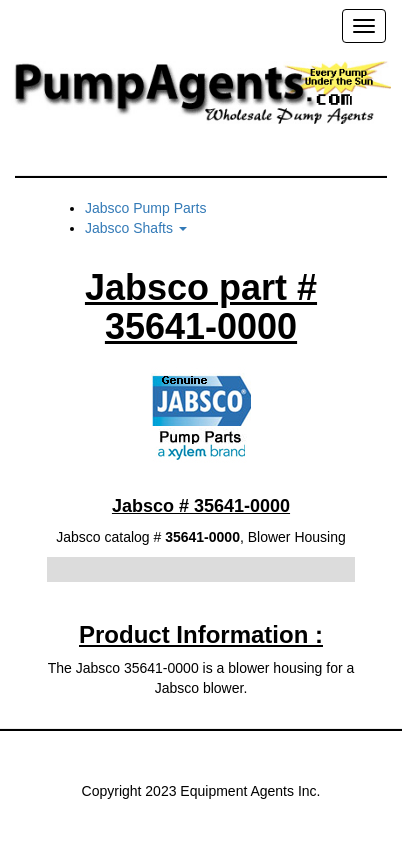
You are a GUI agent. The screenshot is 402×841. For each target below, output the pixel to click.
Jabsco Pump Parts (145, 208)
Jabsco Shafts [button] (136, 228)
